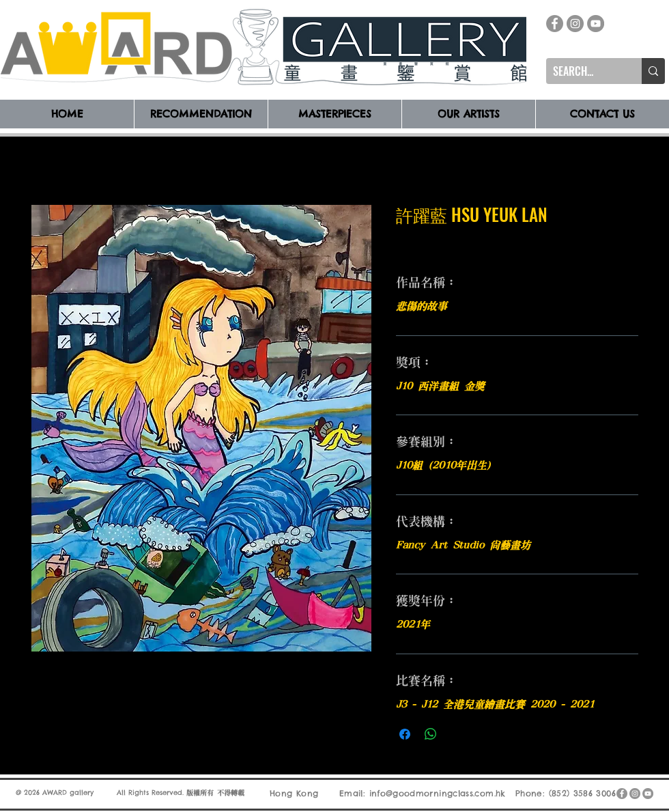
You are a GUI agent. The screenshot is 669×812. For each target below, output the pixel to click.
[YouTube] (596, 24)
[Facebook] (555, 24)
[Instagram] (575, 24)
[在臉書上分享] (405, 734)
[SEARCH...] (583, 71)
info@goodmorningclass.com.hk (438, 793)
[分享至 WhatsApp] (431, 734)
